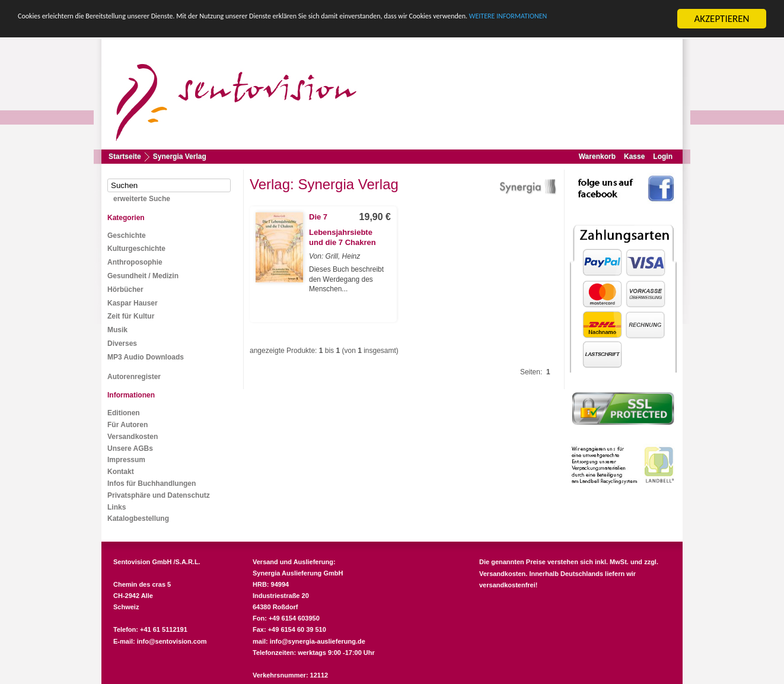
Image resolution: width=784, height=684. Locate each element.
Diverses (122, 343)
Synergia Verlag (180, 157)
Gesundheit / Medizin (143, 276)
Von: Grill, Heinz (334, 256)
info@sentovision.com (172, 641)
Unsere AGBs (130, 448)
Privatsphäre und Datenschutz (159, 495)
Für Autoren (128, 425)
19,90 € (375, 217)
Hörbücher (125, 289)
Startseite (125, 157)
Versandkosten (133, 437)
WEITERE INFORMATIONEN (73, 29)
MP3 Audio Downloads (146, 357)
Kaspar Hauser (133, 303)
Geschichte (127, 236)
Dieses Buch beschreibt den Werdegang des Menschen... (346, 279)
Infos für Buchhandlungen (152, 483)
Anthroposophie (135, 262)
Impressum (126, 460)
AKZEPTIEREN (721, 19)
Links (117, 507)
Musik (117, 330)
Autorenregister (134, 377)
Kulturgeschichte (136, 249)
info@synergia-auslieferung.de (318, 641)
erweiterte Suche (142, 199)
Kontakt (121, 472)
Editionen (124, 413)
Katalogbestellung (138, 518)
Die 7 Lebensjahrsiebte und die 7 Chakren (342, 230)
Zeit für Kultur (131, 316)
